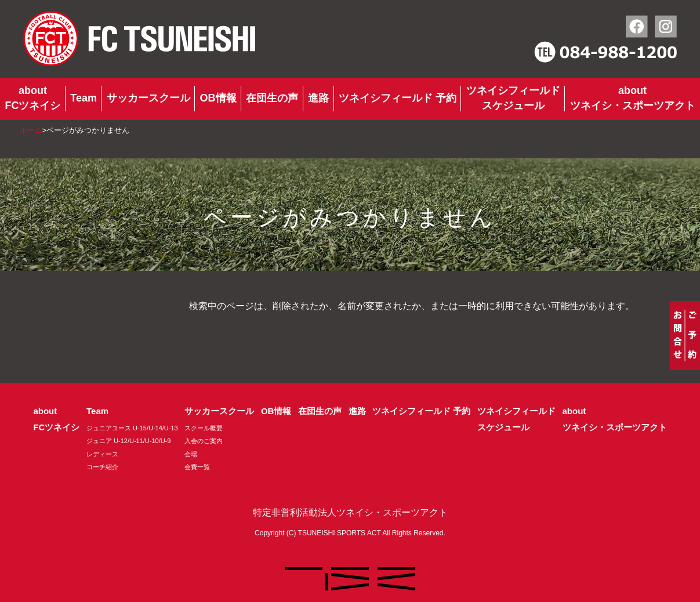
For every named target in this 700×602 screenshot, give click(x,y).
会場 (191, 454)
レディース (102, 454)
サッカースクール (148, 98)
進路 (318, 98)
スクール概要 (204, 428)
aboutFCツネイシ (32, 98)
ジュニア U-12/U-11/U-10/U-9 (128, 441)
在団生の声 (272, 98)
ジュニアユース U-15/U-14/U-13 (132, 428)
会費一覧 (197, 467)
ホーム (31, 130)
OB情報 (218, 98)
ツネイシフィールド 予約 (398, 98)
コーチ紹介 (102, 467)
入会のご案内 (204, 441)
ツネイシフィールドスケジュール (513, 98)
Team (84, 98)
